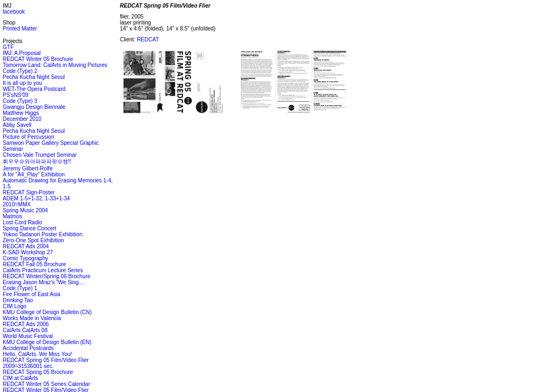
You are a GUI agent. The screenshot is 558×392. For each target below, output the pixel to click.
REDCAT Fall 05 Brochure (34, 264)
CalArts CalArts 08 (25, 330)
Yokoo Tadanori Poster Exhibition (43, 234)
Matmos (13, 216)
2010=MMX (17, 204)
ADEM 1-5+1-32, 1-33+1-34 (36, 198)
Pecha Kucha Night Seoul (34, 77)
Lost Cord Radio (22, 222)
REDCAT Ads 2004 (26, 246)
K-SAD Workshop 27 (28, 252)
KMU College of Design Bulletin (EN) (47, 342)
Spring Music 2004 (25, 210)
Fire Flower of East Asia (32, 294)
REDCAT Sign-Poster (29, 192)
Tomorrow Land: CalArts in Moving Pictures (55, 65)
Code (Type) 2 (20, 71)
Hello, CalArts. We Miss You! (37, 354)
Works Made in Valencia (32, 318)
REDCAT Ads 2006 (26, 324)
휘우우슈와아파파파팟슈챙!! (37, 161)
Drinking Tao (18, 300)
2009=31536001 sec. (28, 366)
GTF (8, 47)
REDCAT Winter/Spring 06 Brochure (47, 276)
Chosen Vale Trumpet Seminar (40, 155)
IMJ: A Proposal (22, 53)
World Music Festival (28, 336)
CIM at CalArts (20, 378)
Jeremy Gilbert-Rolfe (28, 169)
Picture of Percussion (29, 137)
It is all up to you (22, 83)
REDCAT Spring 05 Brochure (38, 372)
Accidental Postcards (28, 348)
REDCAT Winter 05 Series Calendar (46, 384)
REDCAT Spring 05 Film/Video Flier (46, 360)
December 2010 (22, 119)
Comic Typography (25, 258)
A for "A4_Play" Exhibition (34, 174)
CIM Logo (14, 306)
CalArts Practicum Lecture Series (43, 270)
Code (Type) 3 (20, 101)
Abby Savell (17, 125)
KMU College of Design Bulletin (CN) (47, 312)
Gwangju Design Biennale (34, 107)
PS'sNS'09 (16, 95)
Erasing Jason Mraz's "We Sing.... (44, 282)
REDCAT (148, 39)
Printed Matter (20, 29)
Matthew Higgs (21, 113)
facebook (14, 12)
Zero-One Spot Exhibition (33, 240)
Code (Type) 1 (20, 288)
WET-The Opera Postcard (34, 89)
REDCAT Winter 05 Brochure (38, 59)
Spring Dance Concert (29, 228)
